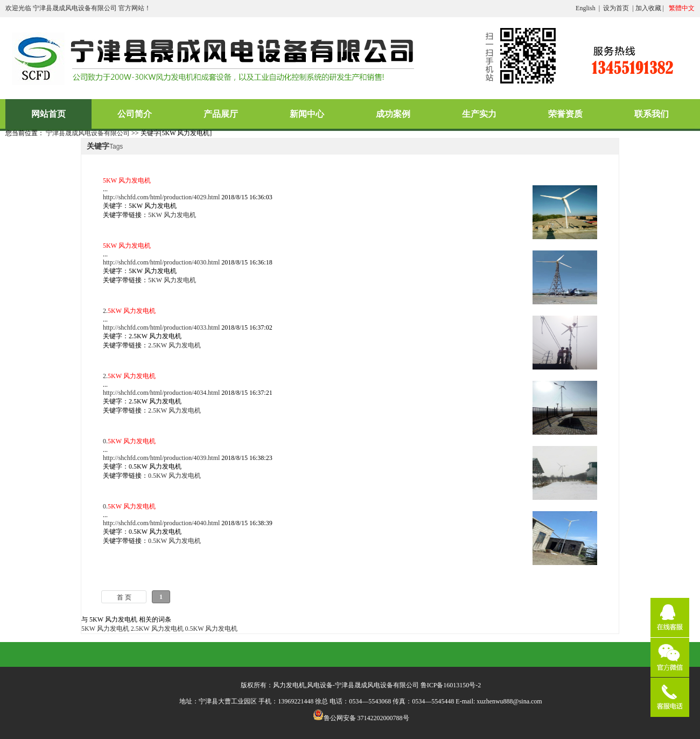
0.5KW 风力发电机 (174, 476)
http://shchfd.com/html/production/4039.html (161, 458)
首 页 (124, 597)
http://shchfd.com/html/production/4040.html (161, 523)
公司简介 (135, 114)
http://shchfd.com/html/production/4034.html (161, 393)
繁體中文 (682, 8)
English (586, 8)
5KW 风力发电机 (172, 215)
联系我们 (652, 114)
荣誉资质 (565, 114)
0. (129, 441)
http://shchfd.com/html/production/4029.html (161, 197)
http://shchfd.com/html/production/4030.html (161, 262)
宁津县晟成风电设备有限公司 (88, 133)
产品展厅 (221, 114)
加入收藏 (648, 8)
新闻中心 (307, 114)
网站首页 (48, 114)
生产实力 (479, 114)
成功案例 (393, 114)
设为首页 (616, 8)
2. (129, 311)
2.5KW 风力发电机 (174, 345)
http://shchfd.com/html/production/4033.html (161, 327)
